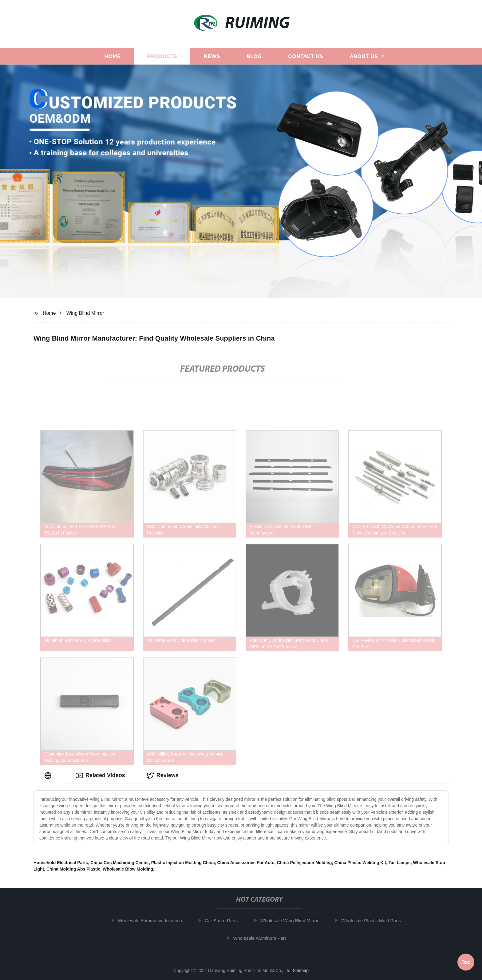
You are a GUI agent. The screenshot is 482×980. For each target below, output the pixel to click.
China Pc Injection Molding (304, 863)
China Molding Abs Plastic (73, 869)
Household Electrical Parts (61, 863)
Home (112, 56)
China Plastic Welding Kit (360, 863)
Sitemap (301, 970)
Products (162, 56)
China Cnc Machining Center (120, 863)
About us (364, 56)
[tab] (49, 775)
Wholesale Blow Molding (128, 869)
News (212, 56)
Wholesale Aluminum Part (264, 938)
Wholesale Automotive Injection (154, 921)
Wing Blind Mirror (85, 313)
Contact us (306, 56)
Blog (254, 56)
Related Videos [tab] (100, 776)
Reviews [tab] (163, 776)
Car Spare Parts (225, 921)
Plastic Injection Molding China (183, 863)
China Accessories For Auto (246, 863)
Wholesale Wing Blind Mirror (294, 921)
